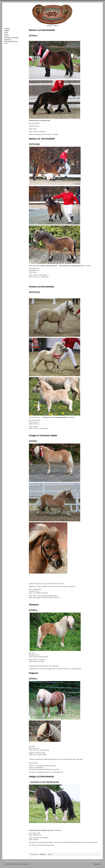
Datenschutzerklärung (11, 41)
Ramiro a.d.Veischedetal (42, 30)
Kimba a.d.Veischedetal (41, 287)
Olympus (34, 605)
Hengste (7, 30)
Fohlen (6, 34)
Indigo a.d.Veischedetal (41, 776)
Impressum (8, 40)
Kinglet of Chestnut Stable (43, 435)
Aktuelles (7, 29)
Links (6, 43)
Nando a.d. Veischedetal (42, 139)
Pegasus (34, 673)
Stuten (6, 32)
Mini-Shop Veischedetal (11, 38)
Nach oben (97, 864)
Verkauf (7, 36)
